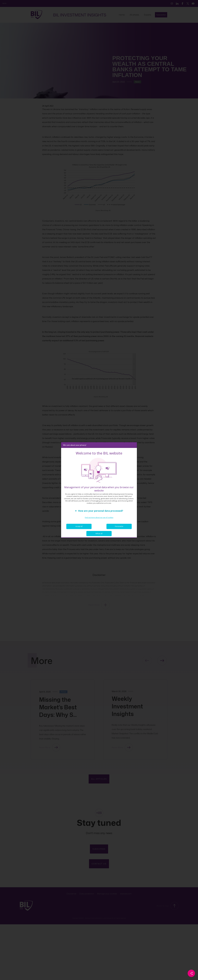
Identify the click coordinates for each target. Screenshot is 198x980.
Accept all (79, 528)
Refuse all (99, 535)
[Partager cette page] (191, 973)
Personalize (119, 528)
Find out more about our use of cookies (99, 519)
